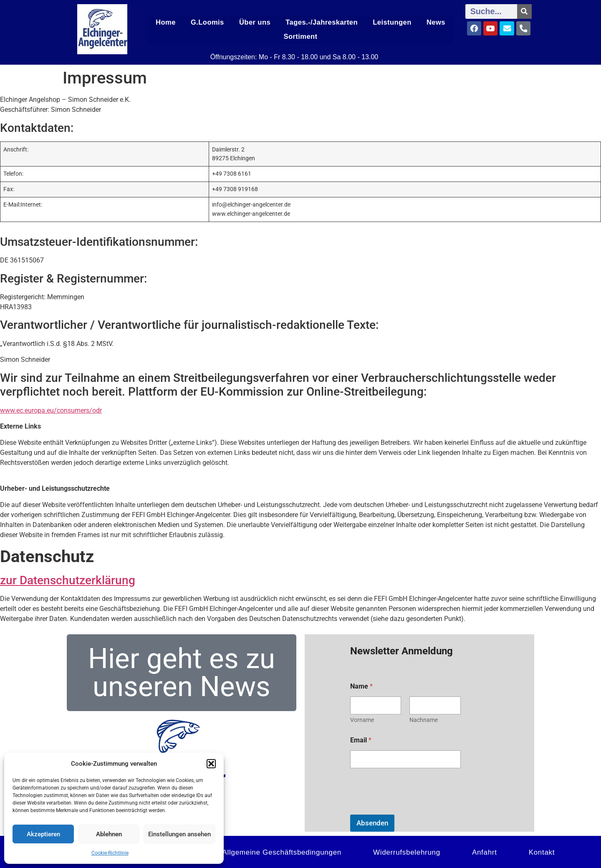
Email (361, 739)
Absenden (372, 822)
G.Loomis (209, 22)
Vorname (362, 719)
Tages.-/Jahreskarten (322, 22)
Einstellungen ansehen (179, 834)
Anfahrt (485, 851)
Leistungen (391, 22)
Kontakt (542, 851)
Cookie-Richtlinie (110, 853)
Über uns (256, 22)
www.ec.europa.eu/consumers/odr (51, 410)
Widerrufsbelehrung (407, 851)
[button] (211, 764)
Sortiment (301, 36)
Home (166, 22)
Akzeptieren (43, 834)
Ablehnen (109, 834)
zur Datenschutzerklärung (68, 579)
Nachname (424, 719)
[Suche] (524, 11)
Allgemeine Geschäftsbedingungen (282, 851)
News (435, 22)
